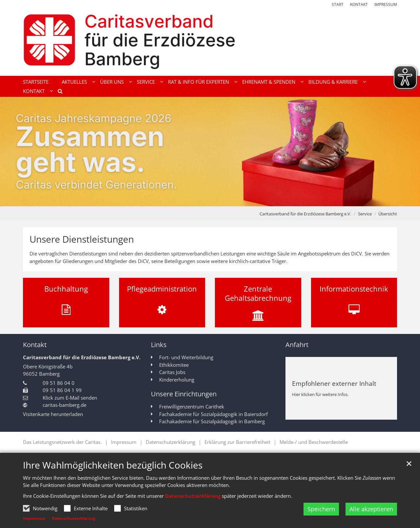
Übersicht (388, 214)
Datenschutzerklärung (193, 496)
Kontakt (35, 345)
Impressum (34, 518)
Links (159, 345)
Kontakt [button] (34, 91)
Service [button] (146, 82)
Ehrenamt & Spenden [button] (269, 82)
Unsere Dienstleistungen (82, 239)
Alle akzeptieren (371, 509)
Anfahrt (297, 345)
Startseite (36, 82)
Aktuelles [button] (74, 82)
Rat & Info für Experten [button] (199, 82)
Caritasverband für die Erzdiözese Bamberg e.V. (305, 214)
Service (365, 214)
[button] (58, 92)
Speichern (321, 509)
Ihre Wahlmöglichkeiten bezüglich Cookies (113, 465)
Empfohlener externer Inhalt (334, 383)
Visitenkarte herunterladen (53, 414)
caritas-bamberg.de (64, 405)
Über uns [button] (112, 82)
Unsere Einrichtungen (184, 394)
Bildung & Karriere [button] (333, 82)
